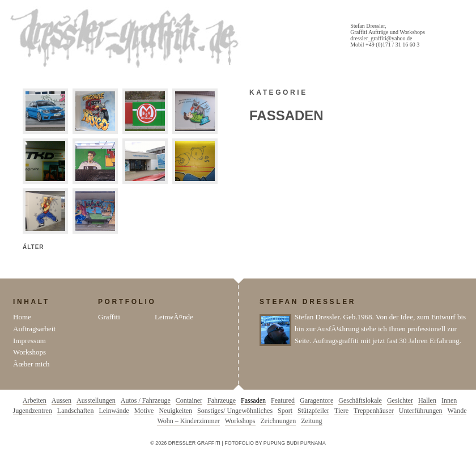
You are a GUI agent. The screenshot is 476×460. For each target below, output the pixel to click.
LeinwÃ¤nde (174, 317)
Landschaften (76, 411)
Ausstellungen (96, 400)
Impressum (29, 341)
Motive (144, 411)
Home (22, 317)
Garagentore (316, 400)
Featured (283, 400)
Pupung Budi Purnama (295, 443)
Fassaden (253, 400)
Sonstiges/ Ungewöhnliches (235, 411)
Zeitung (311, 421)
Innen (449, 400)
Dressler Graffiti (127, 39)
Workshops (29, 352)
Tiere (341, 411)
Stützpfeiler (313, 411)
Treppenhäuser (374, 411)
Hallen (427, 400)
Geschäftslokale (360, 400)
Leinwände (114, 411)
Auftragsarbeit (34, 329)
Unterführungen (421, 411)
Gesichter (400, 400)
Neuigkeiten (175, 411)
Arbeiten (35, 400)
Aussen (61, 400)
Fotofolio (239, 443)
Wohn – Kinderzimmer (188, 421)
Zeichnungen (279, 421)
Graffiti (109, 317)
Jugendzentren (33, 411)
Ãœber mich (31, 364)
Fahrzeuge (222, 400)
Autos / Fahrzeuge (146, 400)
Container (189, 400)
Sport (285, 411)
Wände (457, 411)
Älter (33, 247)
